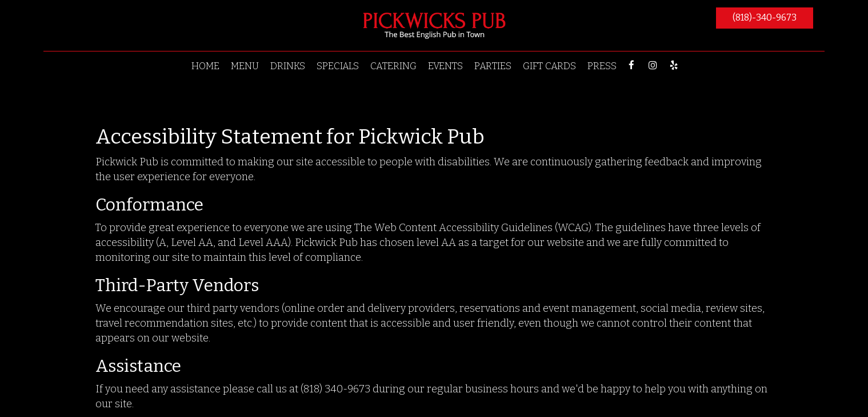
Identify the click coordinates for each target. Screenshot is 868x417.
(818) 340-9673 (335, 389)
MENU (245, 66)
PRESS (602, 66)
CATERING (393, 66)
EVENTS (445, 66)
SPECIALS (338, 66)
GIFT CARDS (549, 66)
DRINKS (288, 66)
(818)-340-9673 (765, 17)
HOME (205, 66)
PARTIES (493, 66)
